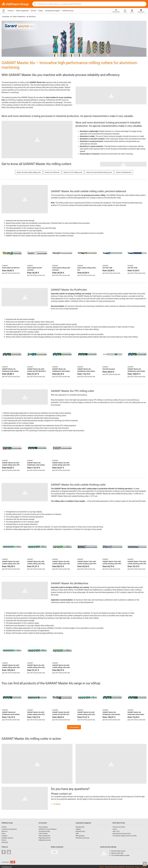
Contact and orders (119, 827)
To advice (56, 804)
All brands (5, 842)
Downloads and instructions (122, 834)
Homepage (6, 17)
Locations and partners (9, 829)
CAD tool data (43, 834)
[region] (74, 260)
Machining (32, 17)
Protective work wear (82, 838)
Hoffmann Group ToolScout (48, 829)
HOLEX (4, 840)
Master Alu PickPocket (52, 172)
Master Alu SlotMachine (124, 172)
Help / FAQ (116, 831)
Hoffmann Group (68, 11)
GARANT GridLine (7, 838)
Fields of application (22, 11)
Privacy (137, 867)
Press (3, 834)
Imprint (102, 867)
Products (11, 11)
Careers (4, 827)
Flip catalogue (43, 827)
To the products (74, 727)
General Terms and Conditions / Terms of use (119, 867)
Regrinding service (45, 838)
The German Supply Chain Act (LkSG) (125, 836)
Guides (41, 11)
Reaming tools (80, 831)
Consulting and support (53, 11)
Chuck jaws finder (44, 831)
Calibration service (45, 840)
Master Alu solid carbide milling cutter (29, 172)
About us (4, 831)
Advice (115, 829)
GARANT (4, 836)
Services (34, 11)
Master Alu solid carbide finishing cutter (99, 172)
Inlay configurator (44, 836)
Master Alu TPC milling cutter (73, 172)
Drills (77, 834)
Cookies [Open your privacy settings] (143, 867)
